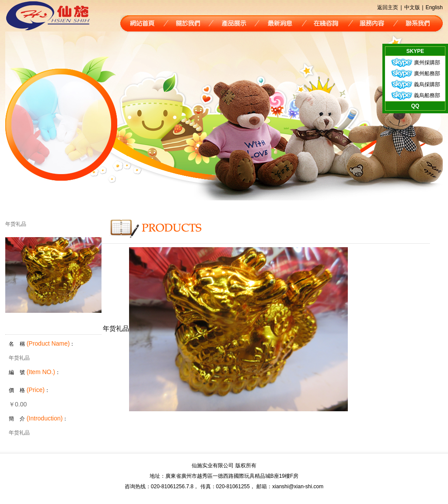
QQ (415, 106)
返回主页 (388, 7)
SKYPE (415, 51)
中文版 (412, 7)
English (434, 7)
